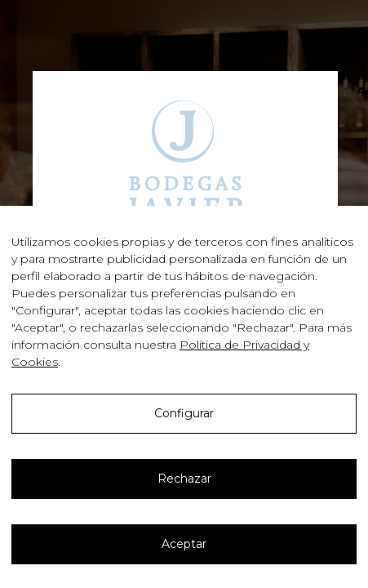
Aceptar (184, 544)
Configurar (184, 413)
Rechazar (184, 479)
